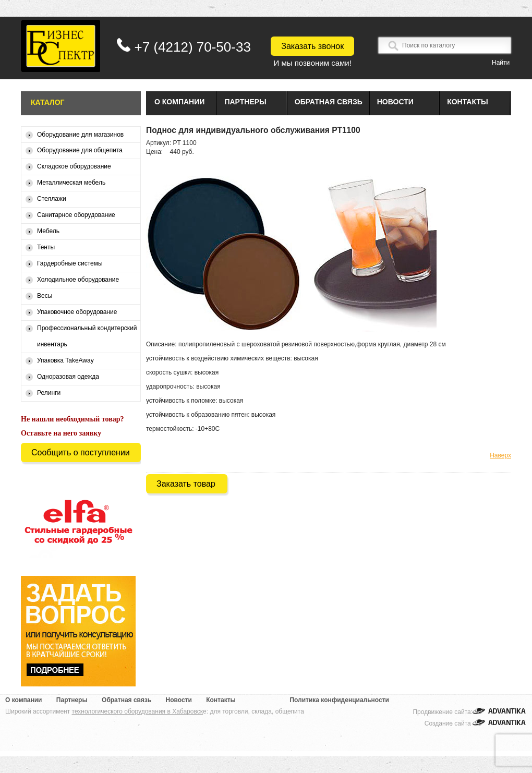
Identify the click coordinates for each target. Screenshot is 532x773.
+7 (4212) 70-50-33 (193, 47)
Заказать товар (186, 484)
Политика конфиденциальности (339, 700)
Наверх (500, 455)
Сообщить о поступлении (81, 452)
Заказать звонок (312, 46)
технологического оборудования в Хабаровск (138, 711)
